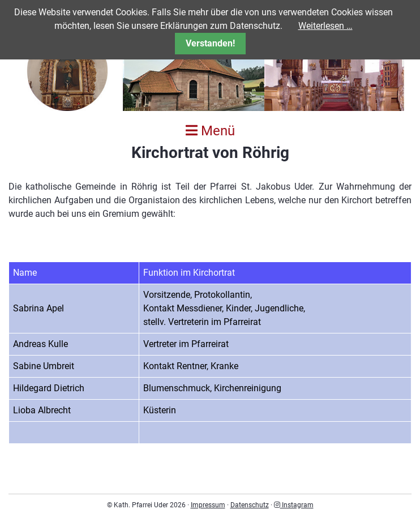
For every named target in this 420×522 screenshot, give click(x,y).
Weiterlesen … (325, 26)
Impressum (208, 505)
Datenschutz (250, 505)
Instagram (294, 505)
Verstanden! (210, 43)
